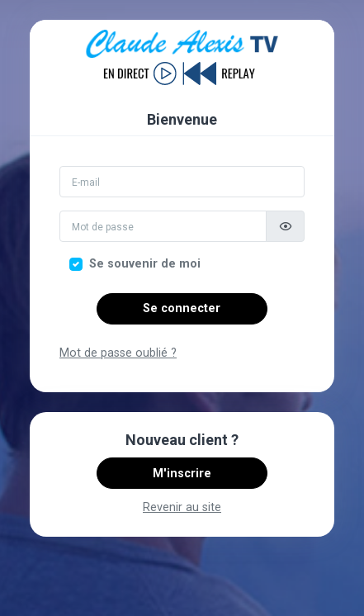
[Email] (182, 182)
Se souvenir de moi (145, 264)
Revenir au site (182, 507)
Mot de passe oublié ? (118, 353)
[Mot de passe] (163, 226)
